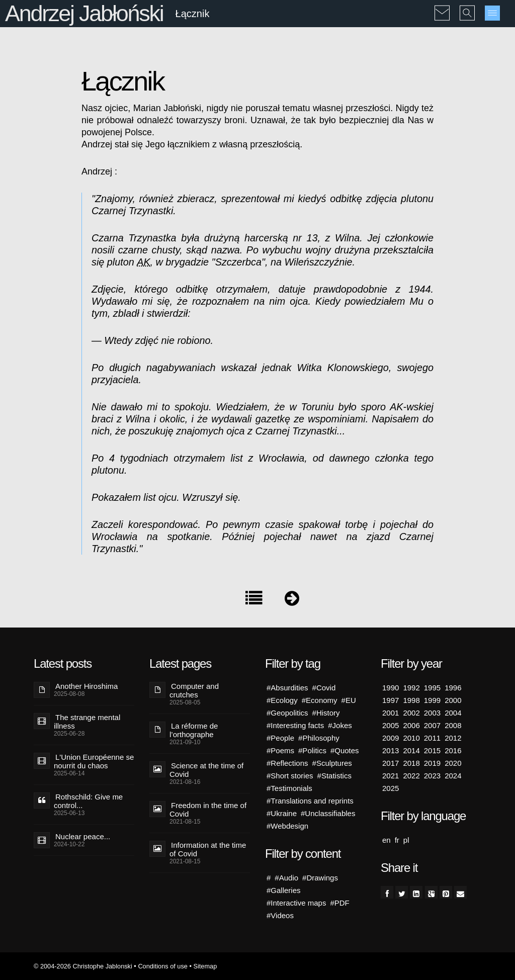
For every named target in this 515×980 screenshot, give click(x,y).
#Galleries (284, 890)
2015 (432, 750)
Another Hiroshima (87, 686)
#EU (349, 700)
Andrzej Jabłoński (84, 13)
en (387, 840)
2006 (411, 725)
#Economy (320, 700)
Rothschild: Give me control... (88, 801)
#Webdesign (287, 826)
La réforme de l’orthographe (194, 730)
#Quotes (345, 750)
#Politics (312, 750)
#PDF (339, 903)
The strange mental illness (87, 722)
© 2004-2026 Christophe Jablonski (83, 966)
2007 (432, 725)
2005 (391, 725)
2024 (453, 776)
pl (406, 840)
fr (397, 840)
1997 (391, 700)
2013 (391, 750)
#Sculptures (332, 763)
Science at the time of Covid (206, 770)
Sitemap (205, 966)
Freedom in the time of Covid (208, 810)
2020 (453, 763)
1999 (432, 700)
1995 (432, 688)
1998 (411, 700)
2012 (453, 738)
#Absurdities (287, 688)
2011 (432, 738)
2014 (411, 750)
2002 (411, 713)
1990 (391, 688)
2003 (432, 713)
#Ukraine (282, 813)
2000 (453, 700)
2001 (391, 713)
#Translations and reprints (310, 801)
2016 (453, 750)
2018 (411, 763)
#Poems (280, 750)
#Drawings (320, 878)
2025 (391, 788)
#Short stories (290, 776)
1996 (453, 688)
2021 (391, 776)
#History (326, 713)
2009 (391, 738)
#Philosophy (319, 738)
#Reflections (287, 763)
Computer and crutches (194, 690)
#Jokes (340, 725)
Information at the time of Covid (208, 849)
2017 (391, 763)
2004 (453, 713)
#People (280, 738)
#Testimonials (289, 788)
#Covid (324, 688)
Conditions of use (163, 966)
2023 (432, 776)
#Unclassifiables (328, 813)
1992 (411, 688)
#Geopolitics (287, 713)
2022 (411, 776)
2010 (411, 738)
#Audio (286, 878)
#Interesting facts (295, 725)
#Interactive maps (296, 903)
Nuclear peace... (83, 836)
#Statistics (334, 776)
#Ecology (282, 700)
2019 (432, 763)
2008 (453, 725)
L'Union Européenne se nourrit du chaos (94, 761)
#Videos (280, 915)
